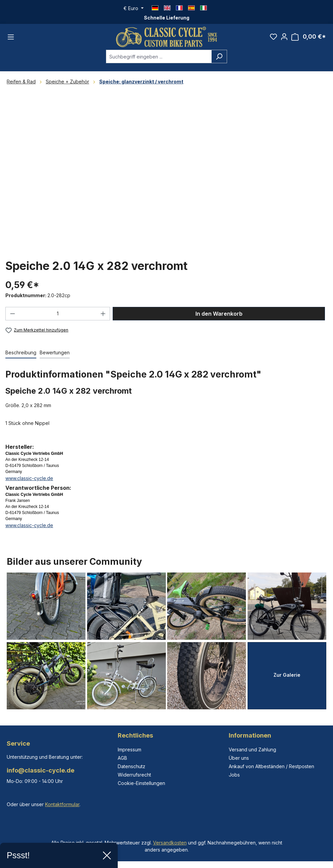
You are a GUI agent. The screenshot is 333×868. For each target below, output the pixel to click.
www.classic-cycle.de (29, 478)
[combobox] (159, 56)
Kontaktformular (62, 804)
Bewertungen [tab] (55, 352)
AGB (122, 758)
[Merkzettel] (273, 37)
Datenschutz (132, 766)
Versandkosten (170, 843)
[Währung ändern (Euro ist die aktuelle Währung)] (134, 8)
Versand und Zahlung (252, 749)
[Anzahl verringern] (12, 314)
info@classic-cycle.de (41, 770)
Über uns (239, 758)
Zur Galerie (287, 675)
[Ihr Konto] (284, 37)
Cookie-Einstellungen (141, 783)
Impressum (129, 749)
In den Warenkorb (219, 314)
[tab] (21, 353)
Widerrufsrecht (134, 775)
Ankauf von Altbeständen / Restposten (271, 766)
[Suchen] (219, 56)
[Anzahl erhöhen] (103, 314)
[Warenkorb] (309, 37)
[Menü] (11, 37)
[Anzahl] (58, 314)
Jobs (234, 775)
